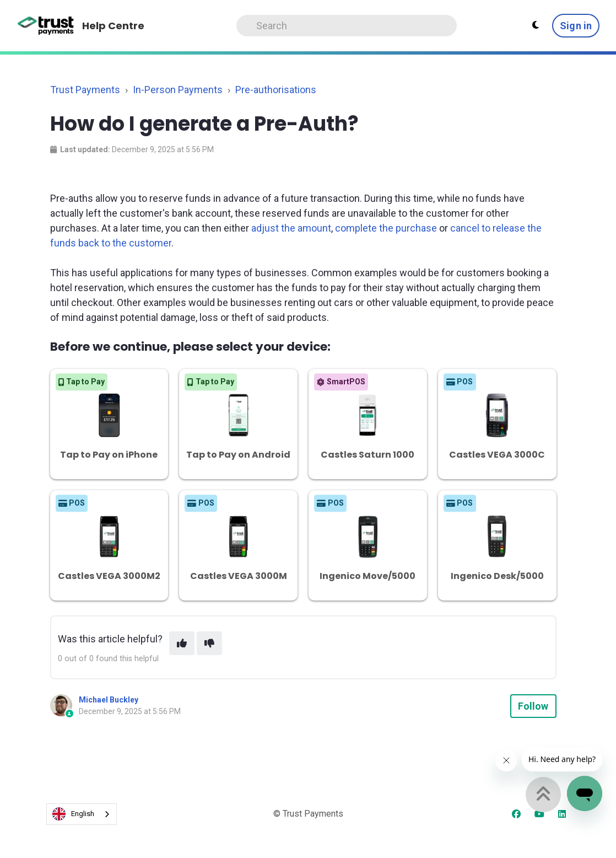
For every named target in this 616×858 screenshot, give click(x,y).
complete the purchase (386, 228)
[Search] (347, 26)
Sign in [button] (576, 26)
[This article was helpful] (182, 643)
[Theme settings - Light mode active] (536, 25)
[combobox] (82, 814)
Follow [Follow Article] (533, 706)
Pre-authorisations (276, 90)
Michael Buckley (109, 700)
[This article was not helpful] (209, 643)
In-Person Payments (178, 90)
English (73, 814)
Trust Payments (85, 90)
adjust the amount (291, 228)
